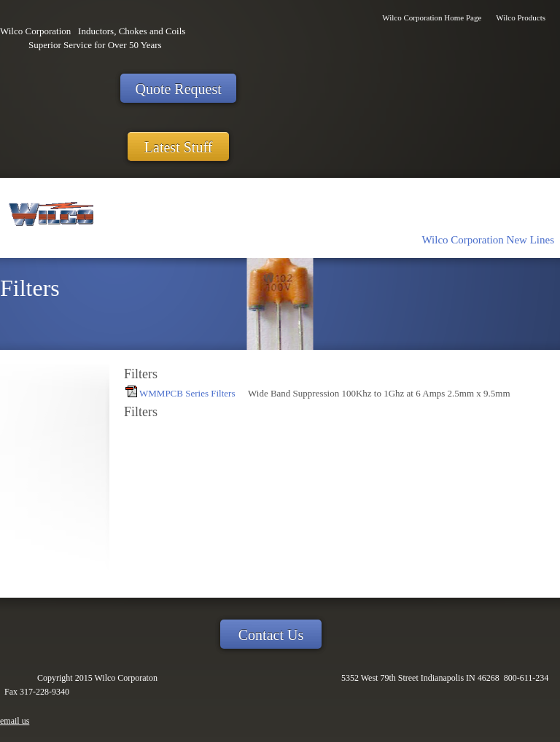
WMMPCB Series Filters (187, 393)
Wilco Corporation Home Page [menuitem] (432, 17)
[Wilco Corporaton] (49, 218)
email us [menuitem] (15, 721)
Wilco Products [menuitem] (521, 17)
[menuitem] (488, 239)
